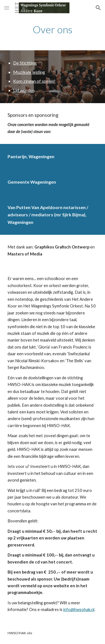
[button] (7, 8)
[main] (53, 29)
